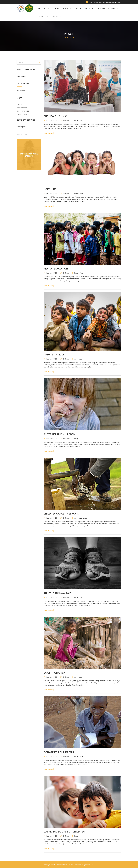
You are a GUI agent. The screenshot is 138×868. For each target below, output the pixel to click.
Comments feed (23, 111)
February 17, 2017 (51, 120)
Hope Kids (50, 189)
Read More (49, 133)
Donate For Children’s (59, 752)
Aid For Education (56, 269)
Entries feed (22, 108)
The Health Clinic (55, 116)
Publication (100, 8)
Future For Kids (54, 355)
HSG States (112, 8)
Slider (82, 120)
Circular (78, 8)
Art (75, 359)
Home (39, 8)
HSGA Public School (54, 17)
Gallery (88, 8)
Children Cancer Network (61, 514)
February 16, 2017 (51, 439)
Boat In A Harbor (55, 673)
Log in (19, 105)
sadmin (67, 120)
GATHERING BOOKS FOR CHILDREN (64, 832)
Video (85, 518)
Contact (40, 17)
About (46, 8)
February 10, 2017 (51, 836)
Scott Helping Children (59, 434)
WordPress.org (23, 114)
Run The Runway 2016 (57, 593)
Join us (56, 8)
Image (72, 38)
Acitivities (67, 8)
